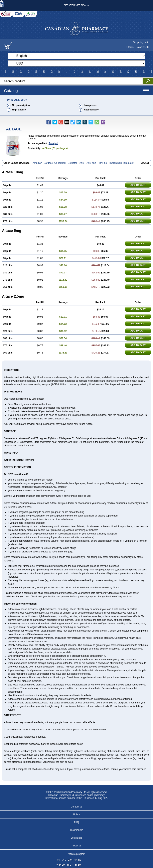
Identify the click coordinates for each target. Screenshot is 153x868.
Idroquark (128, 163)
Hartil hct (103, 163)
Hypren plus (115, 163)
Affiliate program (76, 854)
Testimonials (76, 830)
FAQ (76, 822)
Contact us (76, 807)
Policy (76, 814)
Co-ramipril (60, 163)
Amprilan (37, 163)
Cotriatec (72, 163)
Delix (82, 163)
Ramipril (53, 143)
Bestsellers (77, 838)
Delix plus (91, 163)
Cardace (48, 163)
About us (76, 846)
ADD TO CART (138, 185)
